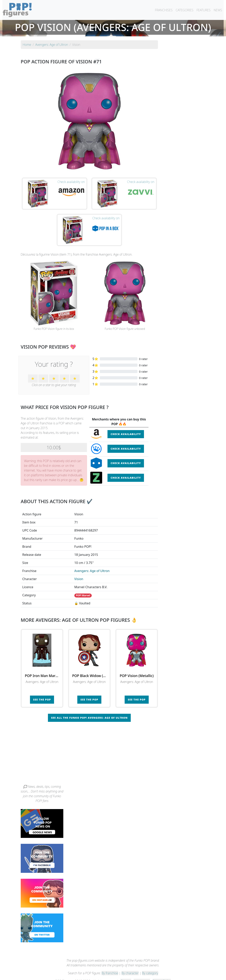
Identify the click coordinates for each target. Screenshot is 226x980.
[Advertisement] (113, 748)
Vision (79, 572)
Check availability (126, 428)
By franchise (110, 967)
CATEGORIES (185, 10)
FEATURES (203, 10)
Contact (126, 974)
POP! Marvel (83, 589)
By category (150, 967)
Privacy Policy (162, 974)
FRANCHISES (164, 10)
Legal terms (142, 974)
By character (130, 967)
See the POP (42, 693)
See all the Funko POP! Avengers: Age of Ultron (89, 711)
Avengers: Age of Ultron (92, 564)
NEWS (218, 10)
